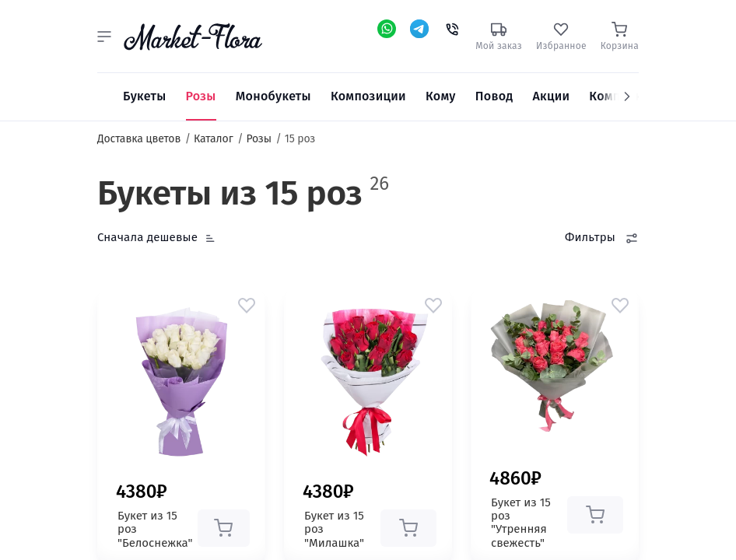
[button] (104, 37)
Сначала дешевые (147, 237)
